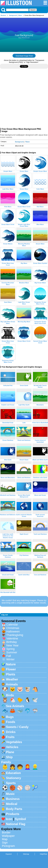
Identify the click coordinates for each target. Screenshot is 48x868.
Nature (11, 664)
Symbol (20, 819)
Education (13, 773)
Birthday (12, 642)
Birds (10, 695)
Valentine (12, 638)
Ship (9, 757)
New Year (12, 645)
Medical (12, 804)
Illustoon (3, 15)
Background (13, 15)
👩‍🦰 (28, 767)
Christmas (13, 628)
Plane (10, 752)
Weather (12, 679)
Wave (20, 15)
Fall (9, 656)
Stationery (14, 778)
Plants (11, 674)
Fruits (10, 737)
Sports (11, 783)
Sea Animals (15, 706)
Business (13, 799)
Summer (12, 652)
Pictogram (8, 846)
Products (13, 814)
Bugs (10, 717)
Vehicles (12, 747)
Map (5, 839)
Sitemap (26, 854)
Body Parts (14, 809)
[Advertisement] (24, 99)
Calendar (12, 625)
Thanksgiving (15, 635)
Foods (11, 722)
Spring (10, 649)
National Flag (16, 824)
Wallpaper (8, 836)
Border (6, 832)
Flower (11, 669)
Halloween (13, 632)
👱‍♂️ (35, 767)
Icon (9, 819)
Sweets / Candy (17, 727)
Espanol (9, 854)
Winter (10, 659)
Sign (5, 843)
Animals (12, 684)
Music (10, 794)
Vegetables (14, 742)
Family (6, 762)
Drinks (11, 732)
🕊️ (35, 700)
